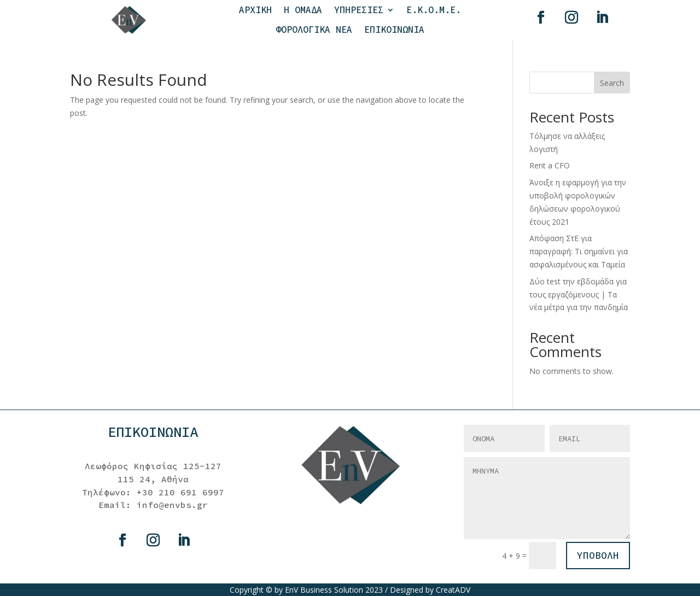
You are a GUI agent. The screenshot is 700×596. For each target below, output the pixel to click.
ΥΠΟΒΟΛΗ (598, 555)
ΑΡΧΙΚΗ (255, 10)
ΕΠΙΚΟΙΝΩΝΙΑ (394, 30)
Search (612, 83)
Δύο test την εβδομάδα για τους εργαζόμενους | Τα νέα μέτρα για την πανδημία (579, 294)
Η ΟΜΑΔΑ (303, 10)
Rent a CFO (550, 165)
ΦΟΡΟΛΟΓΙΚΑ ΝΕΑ (314, 30)
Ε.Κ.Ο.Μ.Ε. (434, 10)
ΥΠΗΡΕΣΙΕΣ (359, 10)
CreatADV (453, 590)
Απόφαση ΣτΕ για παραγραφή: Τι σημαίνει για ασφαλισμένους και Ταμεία (579, 251)
